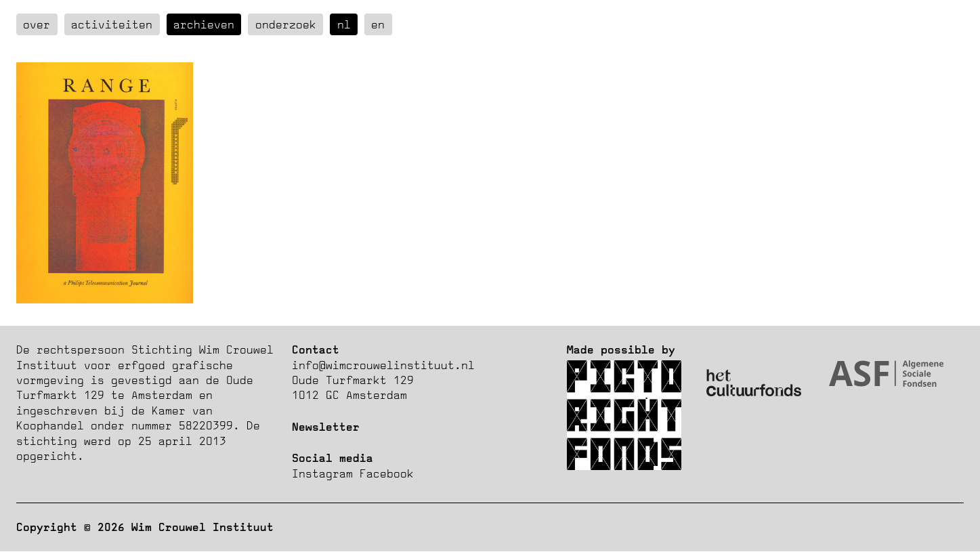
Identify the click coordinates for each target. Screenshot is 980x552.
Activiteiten (112, 24)
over (37, 24)
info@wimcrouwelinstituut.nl (383, 365)
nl (344, 24)
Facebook (387, 473)
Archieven (204, 24)
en (378, 24)
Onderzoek (286, 24)
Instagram (322, 473)
